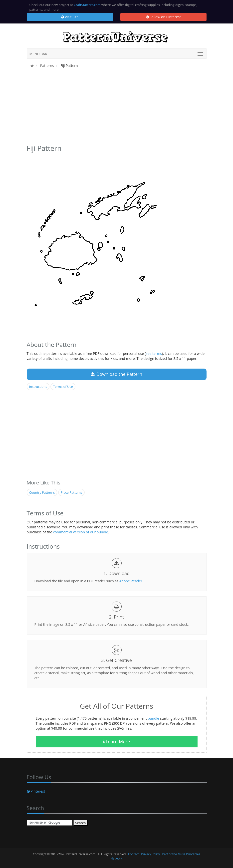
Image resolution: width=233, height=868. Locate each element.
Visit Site (70, 17)
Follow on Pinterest (163, 17)
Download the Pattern (116, 374)
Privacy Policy (150, 854)
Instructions (38, 387)
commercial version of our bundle (80, 532)
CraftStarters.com (87, 5)
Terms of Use (63, 387)
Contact (133, 854)
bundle (153, 718)
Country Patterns (42, 492)
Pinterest (36, 791)
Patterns (47, 66)
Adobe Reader (131, 581)
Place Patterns (71, 492)
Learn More (117, 741)
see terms (154, 353)
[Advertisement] (117, 108)
